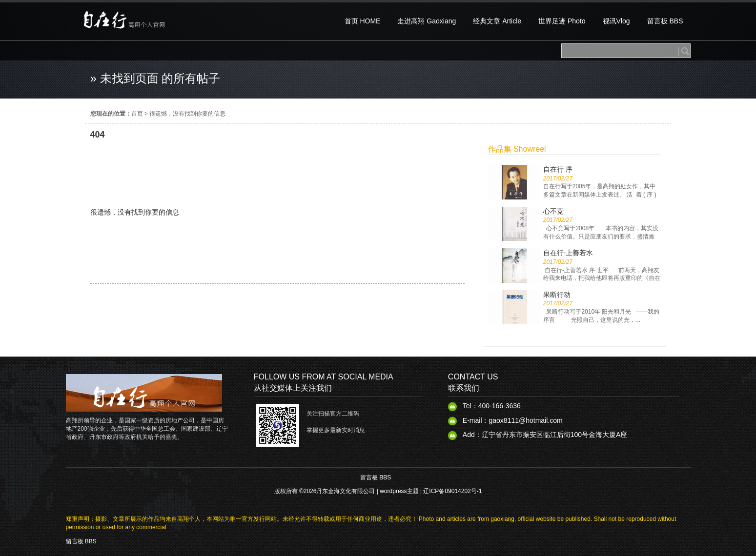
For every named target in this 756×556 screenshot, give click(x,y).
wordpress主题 (399, 491)
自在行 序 (558, 169)
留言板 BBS (376, 477)
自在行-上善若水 (568, 253)
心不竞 (553, 211)
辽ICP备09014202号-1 (452, 491)
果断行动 (557, 295)
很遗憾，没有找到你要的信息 (187, 114)
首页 (137, 114)
